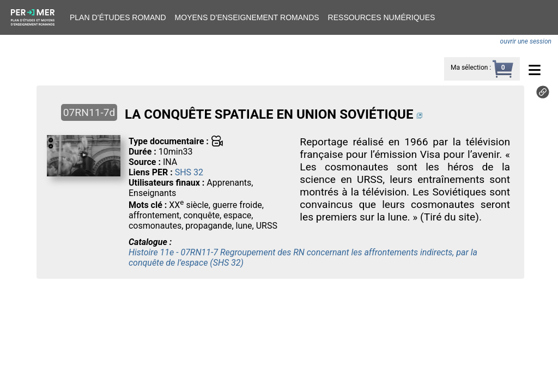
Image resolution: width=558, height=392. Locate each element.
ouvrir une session (526, 41)
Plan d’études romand (118, 17)
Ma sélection (469, 68)
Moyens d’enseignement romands (247, 17)
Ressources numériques (382, 17)
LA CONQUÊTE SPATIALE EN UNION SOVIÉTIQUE (269, 114)
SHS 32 (189, 172)
